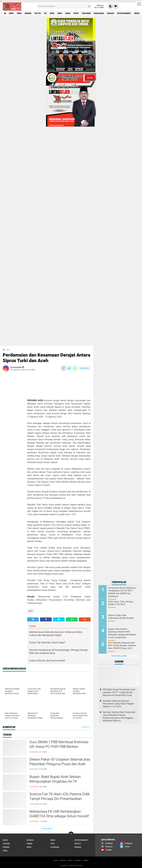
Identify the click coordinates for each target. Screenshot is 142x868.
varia (19, 13)
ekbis (60, 13)
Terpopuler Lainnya (119, 656)
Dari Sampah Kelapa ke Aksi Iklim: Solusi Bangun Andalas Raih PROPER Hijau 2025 (122, 646)
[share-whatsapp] (75, 368)
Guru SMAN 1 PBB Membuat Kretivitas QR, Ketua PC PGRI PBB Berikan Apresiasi (59, 747)
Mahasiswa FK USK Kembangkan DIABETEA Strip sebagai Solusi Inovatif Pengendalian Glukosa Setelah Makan (59, 816)
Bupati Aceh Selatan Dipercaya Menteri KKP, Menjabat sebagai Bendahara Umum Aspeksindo (122, 633)
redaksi (78, 847)
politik (38, 13)
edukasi (111, 13)
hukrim (28, 13)
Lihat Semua (47, 829)
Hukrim (63, 860)
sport (76, 13)
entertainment (124, 13)
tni (45, 13)
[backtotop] (71, 834)
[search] (64, 6)
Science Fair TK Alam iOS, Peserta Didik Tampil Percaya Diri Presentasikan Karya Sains (60, 799)
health (78, 844)
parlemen (86, 13)
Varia (56, 860)
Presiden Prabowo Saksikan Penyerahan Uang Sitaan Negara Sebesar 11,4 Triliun (118, 704)
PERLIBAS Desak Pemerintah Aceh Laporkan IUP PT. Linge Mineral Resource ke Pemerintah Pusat (119, 692)
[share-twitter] (69, 368)
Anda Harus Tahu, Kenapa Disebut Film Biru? (121, 603)
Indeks (86, 860)
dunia (68, 13)
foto (53, 844)
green (137, 13)
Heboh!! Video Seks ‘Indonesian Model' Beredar (121, 617)
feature (6, 844)
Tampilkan (85, 727)
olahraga (55, 847)
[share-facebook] (64, 368)
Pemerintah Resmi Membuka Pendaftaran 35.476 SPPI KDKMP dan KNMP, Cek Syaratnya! (122, 592)
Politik (70, 860)
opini (52, 13)
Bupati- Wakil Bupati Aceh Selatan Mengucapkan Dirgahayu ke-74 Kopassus (55, 781)
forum (29, 844)
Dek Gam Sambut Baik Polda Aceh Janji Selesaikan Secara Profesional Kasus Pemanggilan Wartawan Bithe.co (119, 716)
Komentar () (85, 368)
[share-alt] (33, 619)
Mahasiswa (99, 13)
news (11, 13)
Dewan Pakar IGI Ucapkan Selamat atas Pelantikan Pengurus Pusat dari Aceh (60, 762)
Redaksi (78, 860)
